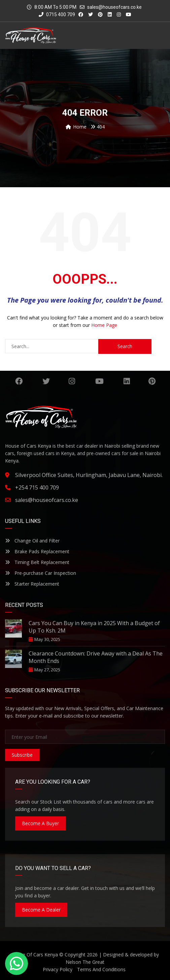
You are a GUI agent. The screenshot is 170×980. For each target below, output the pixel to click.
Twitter (46, 381)
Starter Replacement (32, 584)
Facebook (19, 381)
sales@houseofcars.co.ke (114, 7)
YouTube (99, 381)
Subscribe (22, 755)
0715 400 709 (57, 15)
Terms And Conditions (101, 969)
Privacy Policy (58, 969)
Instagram (72, 381)
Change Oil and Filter (32, 541)
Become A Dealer (41, 910)
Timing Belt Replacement (37, 562)
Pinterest (152, 381)
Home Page (104, 325)
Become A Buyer (40, 823)
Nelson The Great (85, 962)
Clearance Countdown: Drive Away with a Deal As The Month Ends (96, 657)
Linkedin (127, 381)
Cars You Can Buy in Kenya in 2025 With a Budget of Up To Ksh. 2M (94, 627)
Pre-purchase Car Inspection (41, 573)
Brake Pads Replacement (37, 551)
